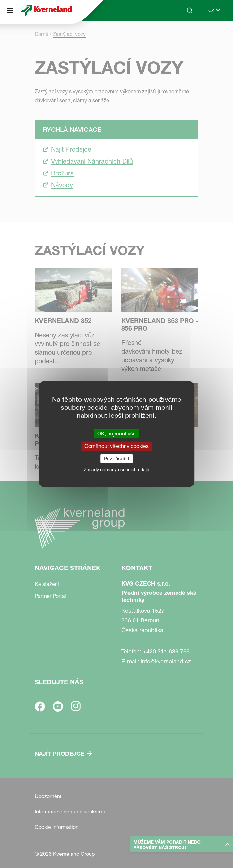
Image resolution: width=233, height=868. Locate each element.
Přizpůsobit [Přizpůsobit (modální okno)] (117, 459)
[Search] (190, 10)
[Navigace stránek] (10, 10)
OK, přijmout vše (116, 433)
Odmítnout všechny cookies (117, 446)
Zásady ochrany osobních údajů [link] (117, 470)
